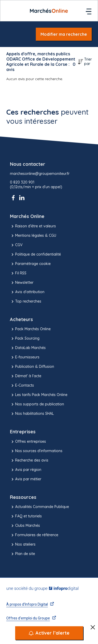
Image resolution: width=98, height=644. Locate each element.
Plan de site (22, 554)
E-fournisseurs (25, 357)
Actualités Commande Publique (39, 507)
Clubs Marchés (25, 526)
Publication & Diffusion (32, 367)
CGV (16, 245)
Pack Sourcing (25, 339)
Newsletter (22, 283)
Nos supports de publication (37, 404)
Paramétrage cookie (30, 264)
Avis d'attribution (27, 292)
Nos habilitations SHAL (32, 414)
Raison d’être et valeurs (33, 226)
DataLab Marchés (28, 348)
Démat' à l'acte (26, 376)
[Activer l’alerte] (49, 633)
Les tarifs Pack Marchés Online (39, 395)
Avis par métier (26, 479)
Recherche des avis (29, 460)
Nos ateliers (23, 545)
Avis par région (26, 470)
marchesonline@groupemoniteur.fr (40, 174)
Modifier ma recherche (64, 34)
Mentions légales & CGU (33, 236)
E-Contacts (22, 386)
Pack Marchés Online (30, 329)
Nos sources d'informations (36, 451)
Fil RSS (18, 273)
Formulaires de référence (34, 535)
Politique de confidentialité (35, 255)
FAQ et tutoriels (26, 516)
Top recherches (26, 302)
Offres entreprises (28, 442)
